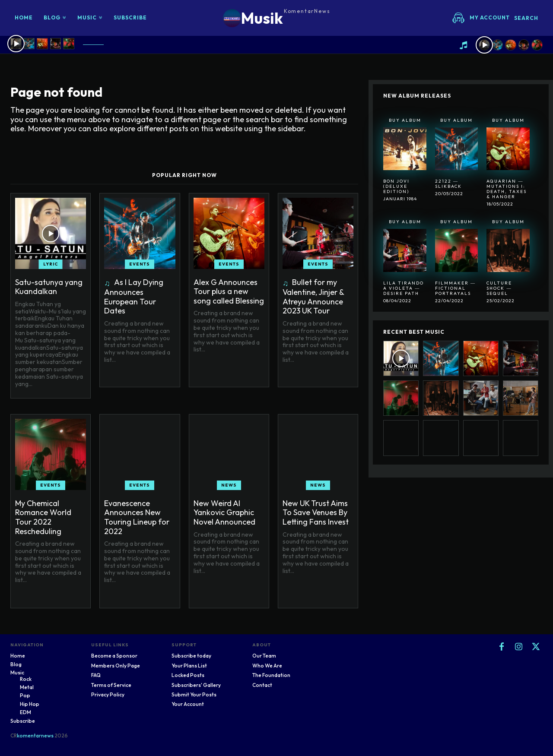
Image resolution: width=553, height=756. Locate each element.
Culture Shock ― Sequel (499, 288)
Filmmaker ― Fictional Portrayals (455, 288)
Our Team (264, 656)
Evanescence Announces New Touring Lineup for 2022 (137, 517)
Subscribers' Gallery (196, 685)
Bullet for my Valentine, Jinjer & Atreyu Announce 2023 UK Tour (313, 297)
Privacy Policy (108, 694)
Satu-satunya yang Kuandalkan (49, 287)
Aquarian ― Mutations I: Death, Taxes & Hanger (507, 189)
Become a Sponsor (114, 656)
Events (140, 264)
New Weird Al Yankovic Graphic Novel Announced (224, 512)
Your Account (188, 704)
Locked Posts (188, 675)
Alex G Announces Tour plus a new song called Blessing (229, 291)
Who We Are (267, 666)
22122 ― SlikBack (448, 184)
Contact (262, 685)
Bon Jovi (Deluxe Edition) (396, 186)
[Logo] (277, 18)
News (229, 485)
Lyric (51, 264)
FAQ (96, 675)
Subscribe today (191, 656)
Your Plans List (189, 666)
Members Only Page (116, 666)
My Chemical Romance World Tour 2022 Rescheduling (43, 517)
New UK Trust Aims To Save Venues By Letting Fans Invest (316, 512)
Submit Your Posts (194, 694)
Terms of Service (111, 685)
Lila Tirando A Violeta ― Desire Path (404, 288)
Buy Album (405, 120)
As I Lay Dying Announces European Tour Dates (134, 297)
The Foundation (271, 675)
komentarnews (35, 735)
